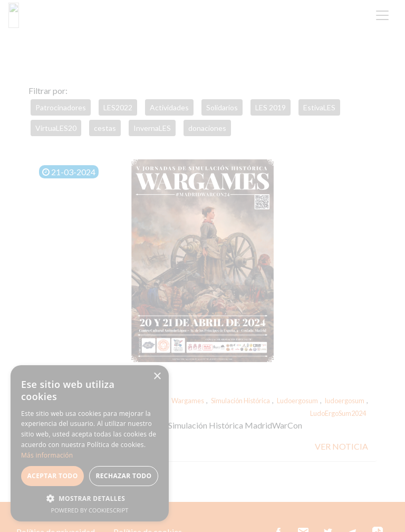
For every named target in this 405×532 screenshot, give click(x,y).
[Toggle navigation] (382, 15)
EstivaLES (319, 107)
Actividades (169, 107)
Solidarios (222, 107)
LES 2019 (271, 107)
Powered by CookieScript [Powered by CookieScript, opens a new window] (90, 510)
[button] (90, 498)
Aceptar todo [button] (52, 476)
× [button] (157, 377)
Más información (47, 455)
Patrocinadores (61, 107)
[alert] (90, 443)
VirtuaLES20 (56, 128)
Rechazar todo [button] (123, 476)
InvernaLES (152, 128)
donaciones (207, 128)
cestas (105, 128)
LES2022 (118, 107)
